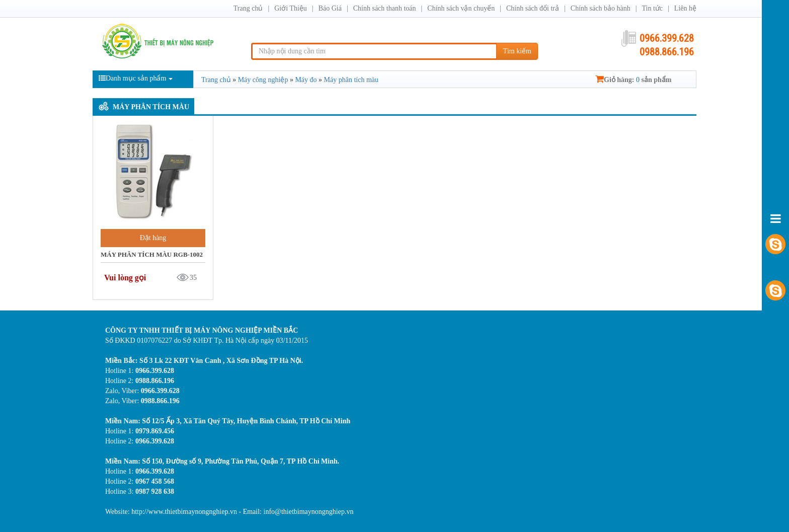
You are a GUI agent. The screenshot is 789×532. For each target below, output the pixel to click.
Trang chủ (248, 8)
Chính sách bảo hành (601, 8)
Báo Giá (330, 8)
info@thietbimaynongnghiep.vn (309, 512)
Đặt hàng (153, 238)
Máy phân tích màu (151, 107)
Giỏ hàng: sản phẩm (633, 80)
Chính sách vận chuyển (461, 8)
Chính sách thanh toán (385, 8)
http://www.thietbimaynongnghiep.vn (185, 512)
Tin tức (652, 8)
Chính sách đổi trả (533, 8)
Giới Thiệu (291, 8)
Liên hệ (685, 8)
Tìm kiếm (517, 51)
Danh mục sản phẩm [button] (136, 78)
